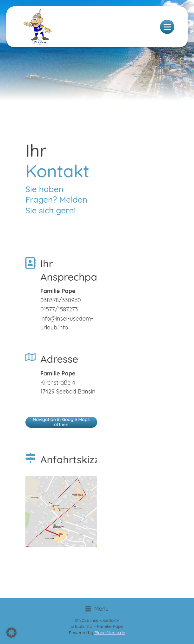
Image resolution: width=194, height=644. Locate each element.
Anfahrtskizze (73, 459)
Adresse (59, 359)
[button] (97, 609)
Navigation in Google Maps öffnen (61, 422)
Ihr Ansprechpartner (80, 270)
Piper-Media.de (110, 633)
